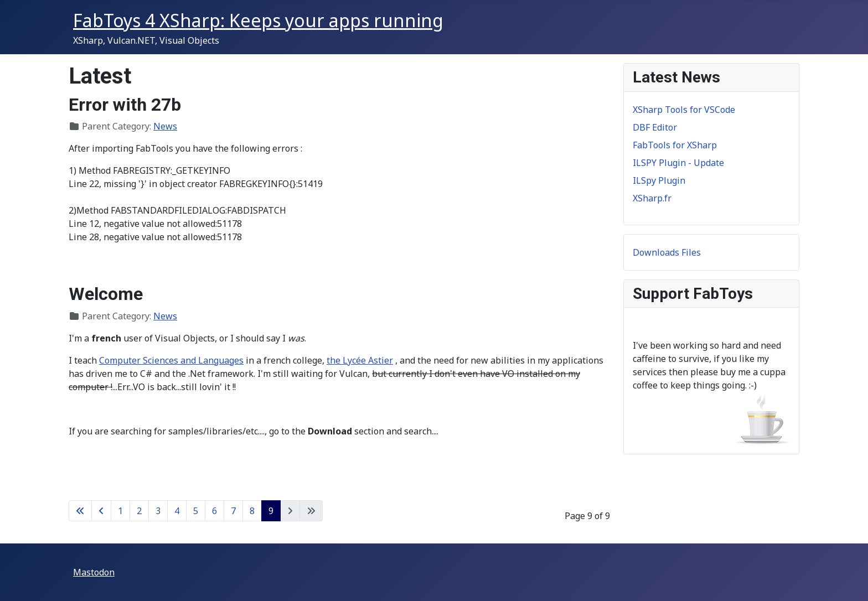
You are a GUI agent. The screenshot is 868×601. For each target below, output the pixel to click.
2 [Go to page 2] (139, 511)
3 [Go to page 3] (158, 511)
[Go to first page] (80, 511)
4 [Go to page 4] (177, 511)
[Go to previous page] (101, 511)
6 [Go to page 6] (215, 511)
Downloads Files (667, 252)
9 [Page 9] (271, 511)
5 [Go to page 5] (196, 511)
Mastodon (94, 572)
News (165, 126)
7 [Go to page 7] (233, 511)
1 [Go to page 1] (120, 511)
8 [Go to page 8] (252, 511)
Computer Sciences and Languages (171, 360)
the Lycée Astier (360, 360)
